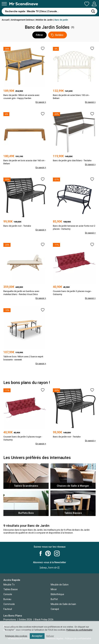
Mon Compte (94, 4)
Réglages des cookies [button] (16, 636)
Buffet (54, 599)
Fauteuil (8, 609)
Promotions (10, 620)
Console (8, 594)
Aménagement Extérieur (22, 20)
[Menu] (4, 4)
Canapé (55, 609)
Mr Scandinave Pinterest (48, 553)
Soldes (57, 35)
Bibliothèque (57, 594)
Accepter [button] (37, 636)
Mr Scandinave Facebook (41, 553)
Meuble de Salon (60, 585)
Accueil (5, 20)
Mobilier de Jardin (44, 20)
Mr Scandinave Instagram (57, 553)
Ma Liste (87, 4)
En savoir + (41, 102)
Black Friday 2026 (44, 620)
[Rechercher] (93, 11)
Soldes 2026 (26, 620)
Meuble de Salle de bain (63, 604)
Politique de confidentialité (79, 630)
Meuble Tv (9, 585)
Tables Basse (11, 589)
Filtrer (39, 35)
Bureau (7, 599)
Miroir (54, 589)
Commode (9, 604)
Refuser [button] (50, 636)
